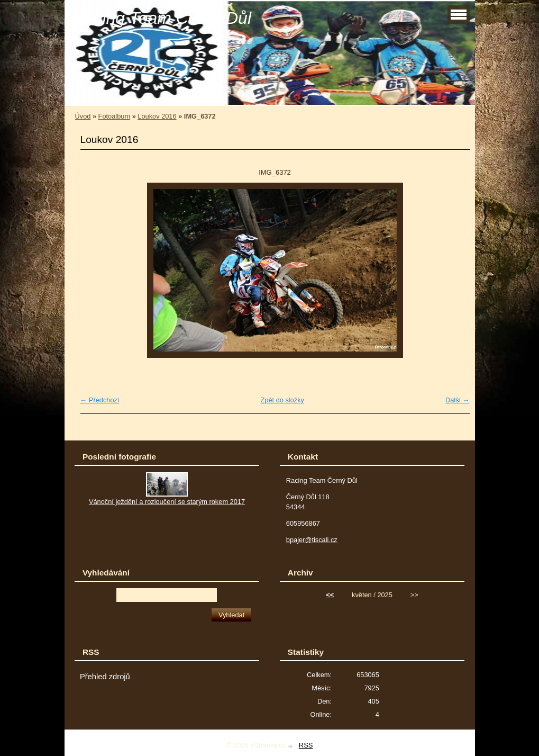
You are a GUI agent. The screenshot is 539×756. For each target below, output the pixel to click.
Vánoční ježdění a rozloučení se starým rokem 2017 (167, 502)
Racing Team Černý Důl (162, 18)
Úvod (83, 116)
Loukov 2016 (157, 116)
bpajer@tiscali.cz (312, 540)
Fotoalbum (114, 116)
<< (330, 595)
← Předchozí (100, 400)
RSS (306, 745)
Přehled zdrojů (105, 677)
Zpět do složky (282, 400)
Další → (458, 400)
